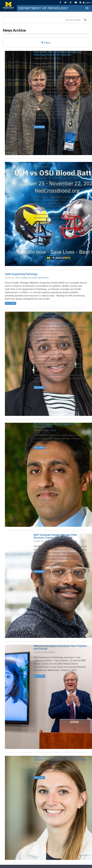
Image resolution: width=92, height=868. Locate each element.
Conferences (55, 58)
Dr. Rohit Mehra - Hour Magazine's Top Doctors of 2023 (56, 425)
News (52, 167)
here (48, 381)
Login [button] (87, 3)
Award (53, 319)
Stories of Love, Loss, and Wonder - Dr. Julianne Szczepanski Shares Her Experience (60, 758)
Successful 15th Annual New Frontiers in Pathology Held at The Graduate (58, 53)
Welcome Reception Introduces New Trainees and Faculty (60, 647)
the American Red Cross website (50, 225)
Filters (46, 43)
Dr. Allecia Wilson (61, 324)
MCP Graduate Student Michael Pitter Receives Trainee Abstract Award (56, 536)
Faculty (53, 430)
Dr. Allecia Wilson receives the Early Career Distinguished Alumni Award (59, 314)
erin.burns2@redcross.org (47, 210)
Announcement (56, 541)
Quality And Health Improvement (35, 278)
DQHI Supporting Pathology (21, 274)
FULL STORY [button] (39, 127)
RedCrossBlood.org (44, 200)
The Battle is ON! (44, 163)
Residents (53, 763)
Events (52, 652)
